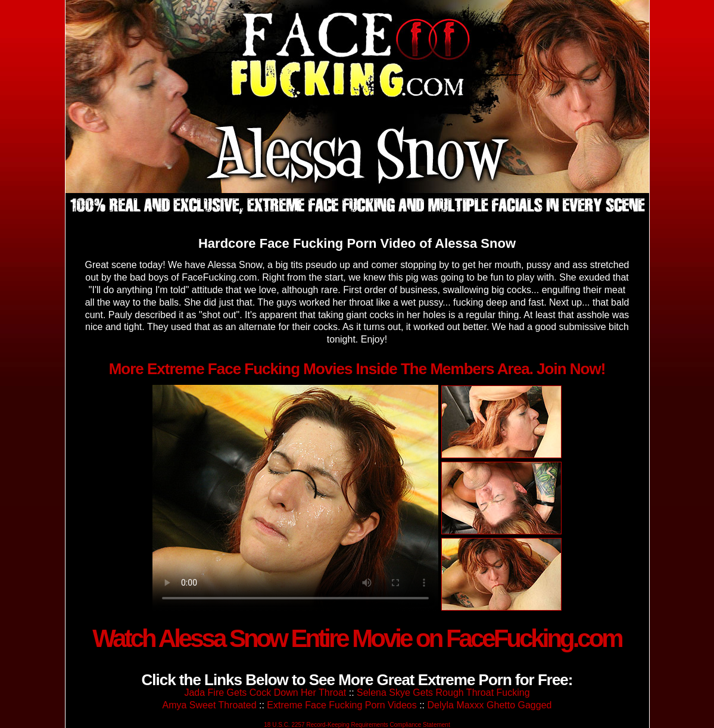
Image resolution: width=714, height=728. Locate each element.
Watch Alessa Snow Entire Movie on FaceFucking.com (357, 638)
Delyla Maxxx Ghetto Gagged (489, 705)
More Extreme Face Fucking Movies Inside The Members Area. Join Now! (357, 369)
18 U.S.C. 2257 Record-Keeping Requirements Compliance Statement (357, 725)
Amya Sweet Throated (210, 705)
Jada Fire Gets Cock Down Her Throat (265, 693)
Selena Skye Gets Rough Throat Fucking (443, 693)
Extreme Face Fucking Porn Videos (342, 705)
